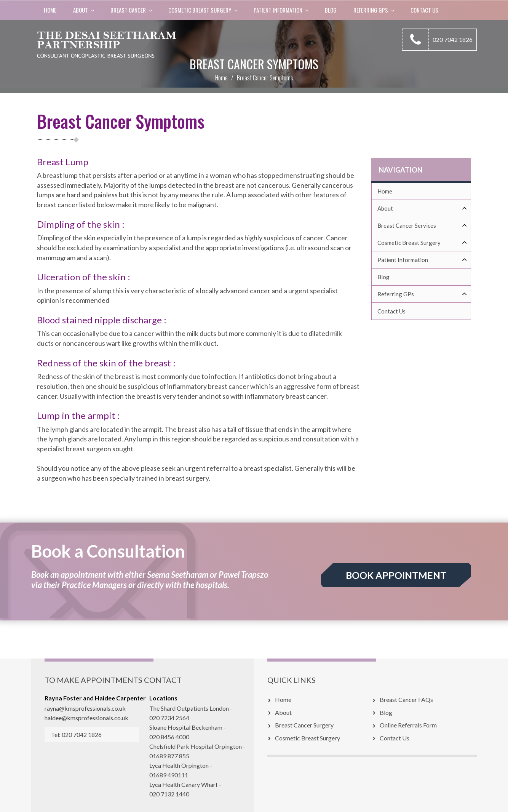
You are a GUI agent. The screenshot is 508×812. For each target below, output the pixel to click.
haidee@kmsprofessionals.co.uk (86, 718)
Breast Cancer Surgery (304, 725)
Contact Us (424, 10)
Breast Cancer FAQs (406, 699)
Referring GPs (375, 10)
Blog (331, 10)
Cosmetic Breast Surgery (422, 243)
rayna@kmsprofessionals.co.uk (85, 708)
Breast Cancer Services (422, 225)
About (84, 10)
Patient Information (282, 10)
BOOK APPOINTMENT (396, 575)
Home (50, 10)
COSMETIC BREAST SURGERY (204, 10)
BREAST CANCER (132, 10)
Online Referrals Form (408, 725)
